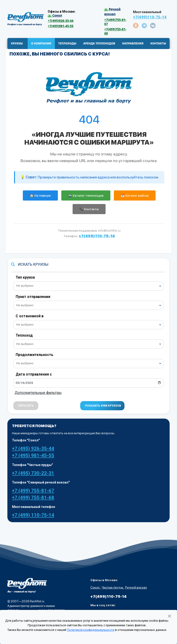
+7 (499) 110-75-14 (33, 515)
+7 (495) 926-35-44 (33, 449)
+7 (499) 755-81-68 (33, 498)
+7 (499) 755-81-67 (33, 491)
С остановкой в (30, 316)
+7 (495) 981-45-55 (33, 455)
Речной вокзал (136, 587)
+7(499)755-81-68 (115, 31)
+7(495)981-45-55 (60, 26)
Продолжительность (34, 355)
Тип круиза (25, 277)
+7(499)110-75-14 (150, 17)
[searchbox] (90, 285)
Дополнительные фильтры (38, 393)
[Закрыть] (169, 616)
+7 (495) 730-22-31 (33, 473)
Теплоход (24, 335)
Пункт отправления (33, 297)
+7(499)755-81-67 (115, 22)
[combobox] (88, 286)
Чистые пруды (113, 587)
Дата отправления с (34, 374)
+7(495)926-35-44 (60, 21)
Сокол (95, 587)
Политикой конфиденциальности (91, 630)
